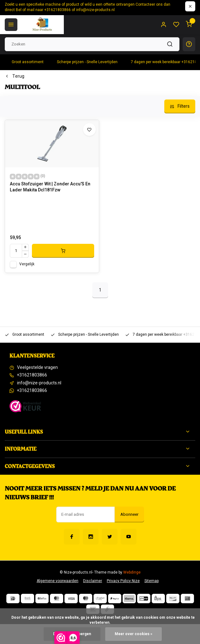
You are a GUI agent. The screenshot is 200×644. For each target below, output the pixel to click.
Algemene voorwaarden (58, 581)
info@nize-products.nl (39, 383)
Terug (15, 76)
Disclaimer (93, 581)
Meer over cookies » (133, 634)
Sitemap (152, 581)
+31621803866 (32, 375)
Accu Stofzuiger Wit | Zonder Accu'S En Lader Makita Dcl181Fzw (50, 187)
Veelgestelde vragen (37, 368)
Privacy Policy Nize (123, 581)
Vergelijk (27, 264)
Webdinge (132, 572)
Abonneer (129, 515)
